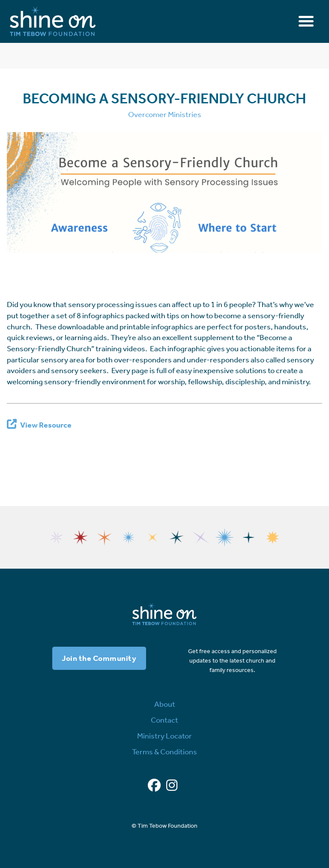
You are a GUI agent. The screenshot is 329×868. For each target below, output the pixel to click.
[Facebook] (154, 786)
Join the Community (99, 658)
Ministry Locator (164, 736)
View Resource (46, 425)
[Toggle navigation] (306, 21)
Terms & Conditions (164, 752)
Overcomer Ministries (165, 115)
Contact (164, 720)
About (165, 704)
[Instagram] (172, 786)
